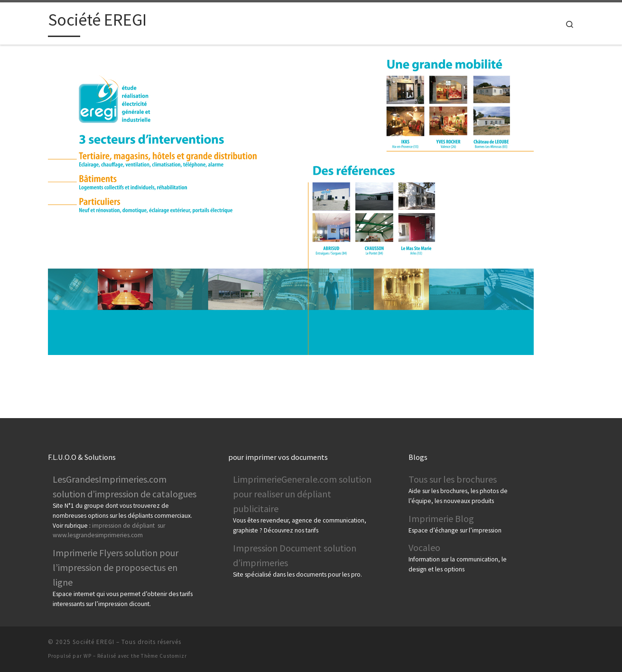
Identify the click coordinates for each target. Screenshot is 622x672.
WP (88, 656)
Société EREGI (93, 642)
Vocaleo (424, 547)
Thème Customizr (164, 656)
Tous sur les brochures (453, 479)
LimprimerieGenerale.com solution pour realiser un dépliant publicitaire (302, 494)
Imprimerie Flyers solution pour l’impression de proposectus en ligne (116, 567)
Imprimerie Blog (441, 518)
